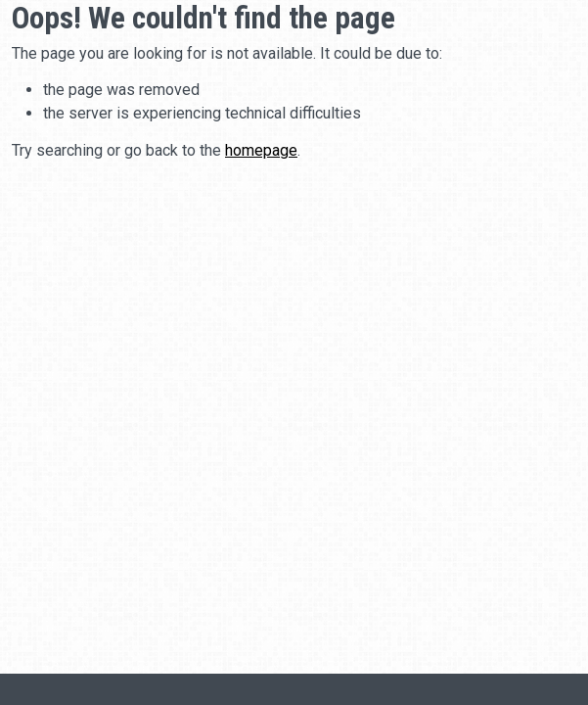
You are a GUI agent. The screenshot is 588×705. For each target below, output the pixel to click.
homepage (261, 150)
